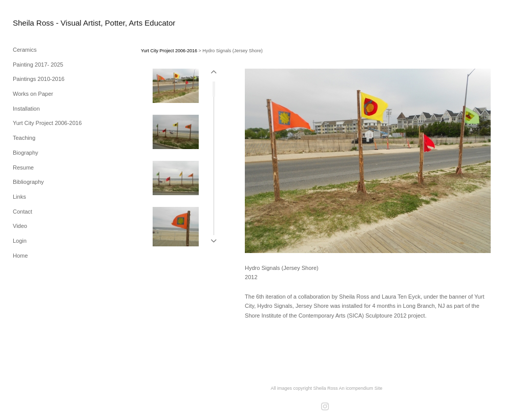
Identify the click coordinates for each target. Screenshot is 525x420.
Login (20, 241)
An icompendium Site (361, 388)
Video (20, 226)
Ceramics (25, 50)
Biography (26, 153)
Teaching (24, 138)
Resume (23, 167)
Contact (23, 212)
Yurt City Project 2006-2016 (47, 123)
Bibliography (28, 182)
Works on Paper (33, 94)
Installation (26, 109)
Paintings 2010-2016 (39, 79)
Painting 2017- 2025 (38, 65)
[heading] (38, 23)
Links (19, 197)
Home (20, 256)
